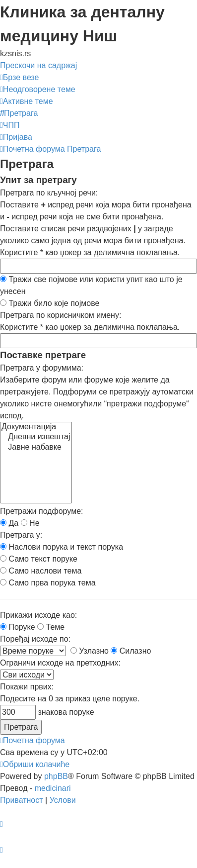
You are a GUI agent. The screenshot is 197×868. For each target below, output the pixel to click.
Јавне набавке (36, 448)
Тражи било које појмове (50, 303)
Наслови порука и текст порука (62, 547)
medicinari (53, 788)
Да (9, 523)
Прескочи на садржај (38, 65)
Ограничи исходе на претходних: (60, 663)
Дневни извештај (36, 437)
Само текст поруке (39, 559)
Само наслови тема (41, 571)
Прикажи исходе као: (38, 615)
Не (30, 523)
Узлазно (90, 651)
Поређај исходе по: (35, 639)
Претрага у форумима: (42, 368)
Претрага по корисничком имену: (61, 315)
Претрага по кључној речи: (49, 193)
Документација (36, 427)
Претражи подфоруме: (41, 511)
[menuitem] (38, 89)
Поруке (18, 627)
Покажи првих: (27, 687)
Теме (51, 627)
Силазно (131, 651)
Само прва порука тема (48, 583)
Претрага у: (21, 535)
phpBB (56, 776)
